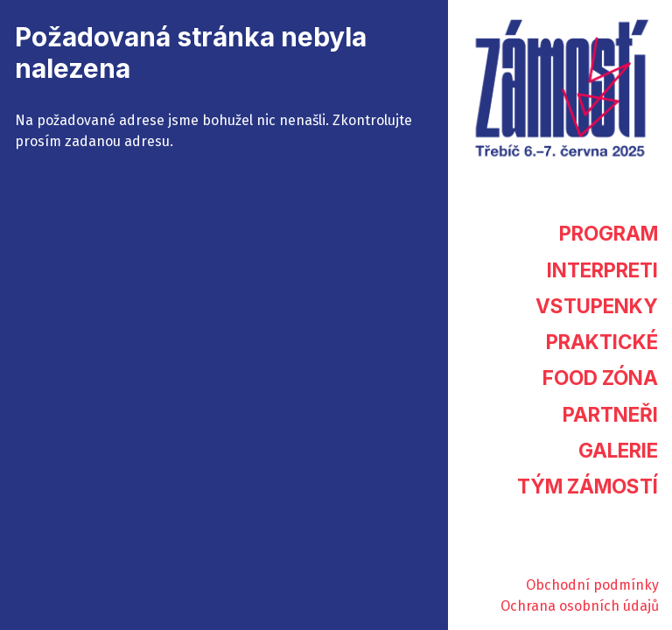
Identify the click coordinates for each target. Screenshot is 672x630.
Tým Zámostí (588, 486)
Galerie (618, 450)
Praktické (602, 342)
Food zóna (600, 378)
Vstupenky (597, 306)
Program (609, 233)
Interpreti (602, 270)
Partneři (610, 414)
